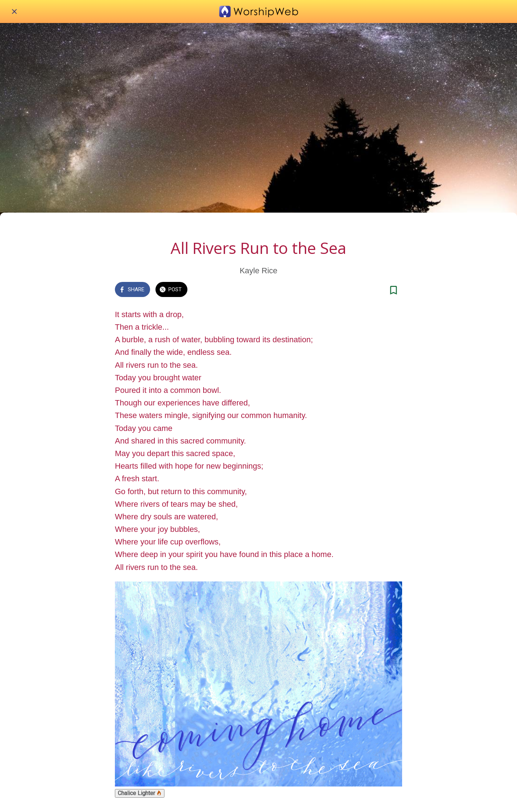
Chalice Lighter (140, 793)
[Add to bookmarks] (393, 290)
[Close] (14, 11)
